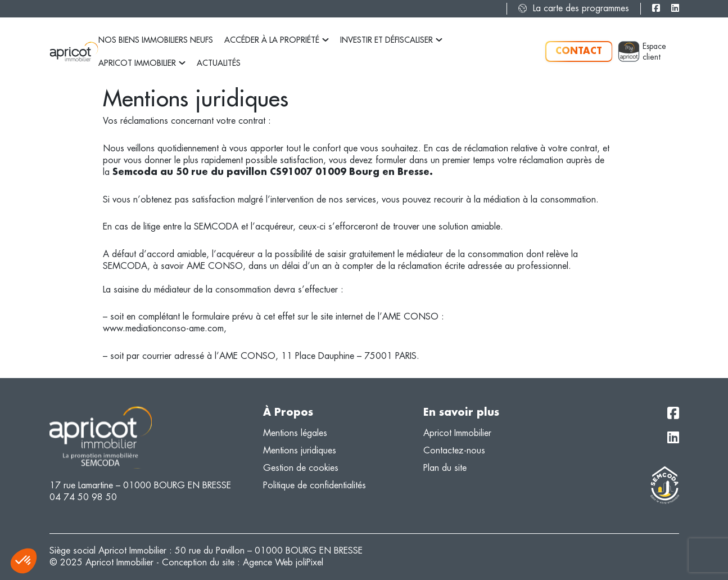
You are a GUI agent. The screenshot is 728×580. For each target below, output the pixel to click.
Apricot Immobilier (142, 63)
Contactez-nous (454, 450)
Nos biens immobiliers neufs (156, 40)
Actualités (219, 63)
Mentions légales (295, 433)
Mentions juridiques (300, 450)
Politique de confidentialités (315, 485)
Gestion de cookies (301, 468)
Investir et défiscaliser (391, 40)
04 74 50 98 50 (83, 497)
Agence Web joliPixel (283, 562)
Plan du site (445, 468)
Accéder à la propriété (277, 40)
